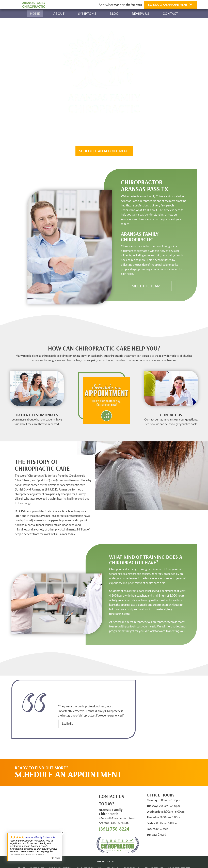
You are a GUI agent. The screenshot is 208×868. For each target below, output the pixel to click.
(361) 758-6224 (114, 829)
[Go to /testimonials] (37, 420)
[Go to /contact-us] (171, 420)
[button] (104, 151)
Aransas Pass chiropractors (138, 219)
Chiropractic (36, 476)
